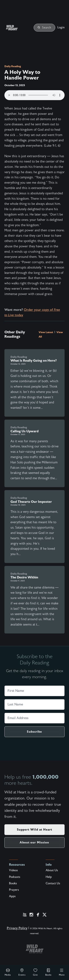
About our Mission (34, 842)
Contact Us (53, 883)
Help (49, 877)
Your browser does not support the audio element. (34, 95)
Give (35, 972)
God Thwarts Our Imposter (31, 502)
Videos (13, 870)
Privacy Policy (17, 928)
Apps (12, 896)
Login (61, 27)
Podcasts (15, 877)
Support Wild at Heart (35, 830)
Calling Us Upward (25, 431)
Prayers (14, 890)
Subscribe (34, 732)
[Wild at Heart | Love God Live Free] (16, 28)
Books (48, 972)
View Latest (46, 332)
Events (22, 972)
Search (44, 28)
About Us (52, 870)
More (62, 972)
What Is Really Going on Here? (34, 361)
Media (8, 972)
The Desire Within (24, 577)
